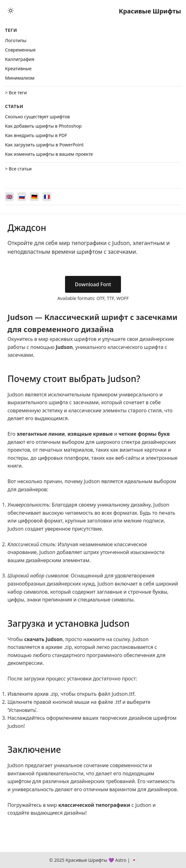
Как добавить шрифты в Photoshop (43, 126)
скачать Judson (43, 639)
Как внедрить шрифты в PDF (36, 135)
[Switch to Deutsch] (34, 197)
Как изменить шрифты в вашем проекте (49, 154)
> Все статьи (18, 169)
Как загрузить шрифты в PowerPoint (44, 145)
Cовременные (20, 50)
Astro (121, 860)
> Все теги (16, 93)
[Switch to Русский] (22, 197)
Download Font (93, 284)
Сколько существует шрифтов (37, 117)
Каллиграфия (20, 59)
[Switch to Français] (47, 197)
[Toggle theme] (11, 11)
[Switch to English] (9, 197)
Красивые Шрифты (150, 11)
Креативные (18, 69)
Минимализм (20, 78)
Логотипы (16, 40)
